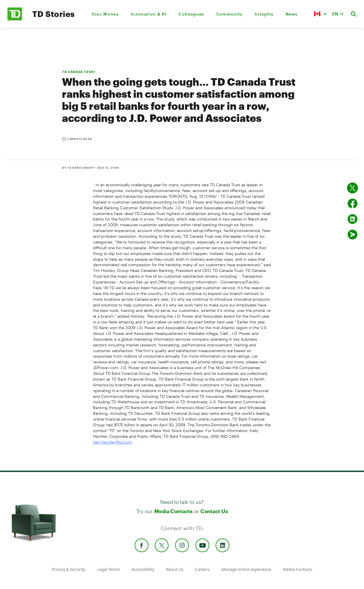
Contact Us (214, 511)
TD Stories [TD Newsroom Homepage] (54, 14)
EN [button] (335, 14)
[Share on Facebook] (353, 204)
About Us (175, 569)
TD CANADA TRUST (79, 72)
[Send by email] (353, 235)
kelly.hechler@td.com (113, 442)
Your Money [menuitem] (105, 14)
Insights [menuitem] (264, 14)
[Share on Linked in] (353, 219)
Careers (202, 569)
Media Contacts (173, 511)
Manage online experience (246, 569)
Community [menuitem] (230, 14)
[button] (320, 14)
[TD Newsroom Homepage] (15, 19)
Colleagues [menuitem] (191, 14)
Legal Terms (108, 569)
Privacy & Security (68, 569)
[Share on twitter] (353, 188)
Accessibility (143, 569)
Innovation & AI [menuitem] (149, 14)
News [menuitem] (292, 14)
